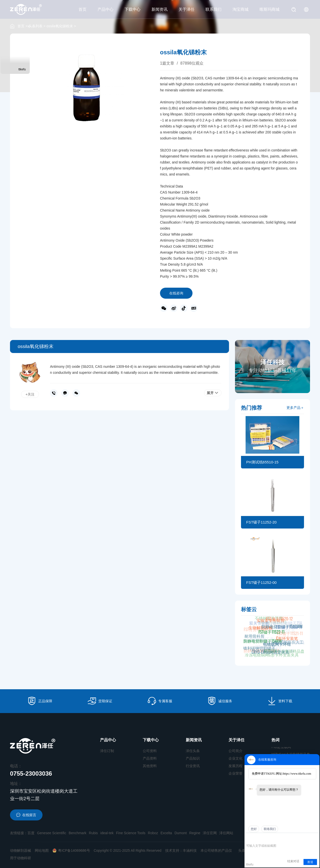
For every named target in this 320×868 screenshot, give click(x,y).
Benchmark (78, 833)
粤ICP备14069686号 (71, 850)
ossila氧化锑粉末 (60, 26)
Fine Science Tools (131, 833)
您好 (254, 829)
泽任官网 (210, 833)
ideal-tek (107, 833)
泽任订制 (107, 751)
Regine (195, 833)
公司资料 (150, 751)
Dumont (181, 833)
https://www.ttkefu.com (297, 774)
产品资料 (150, 758)
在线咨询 (176, 293)
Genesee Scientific (52, 833)
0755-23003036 (54, 393)
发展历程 (235, 766)
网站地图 (42, 850)
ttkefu (22, 69)
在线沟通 (65, 393)
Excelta (166, 833)
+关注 (30, 394)
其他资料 (150, 766)
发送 (310, 862)
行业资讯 (193, 766)
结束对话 (293, 861)
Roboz (153, 833)
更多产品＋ (295, 408)
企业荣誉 (235, 773)
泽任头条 (193, 751)
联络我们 (270, 829)
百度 (31, 833)
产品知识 (193, 758)
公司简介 (235, 751)
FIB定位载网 (281, 749)
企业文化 (235, 758)
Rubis (93, 833)
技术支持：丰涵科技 (181, 850)
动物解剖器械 (20, 850)
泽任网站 (226, 833)
